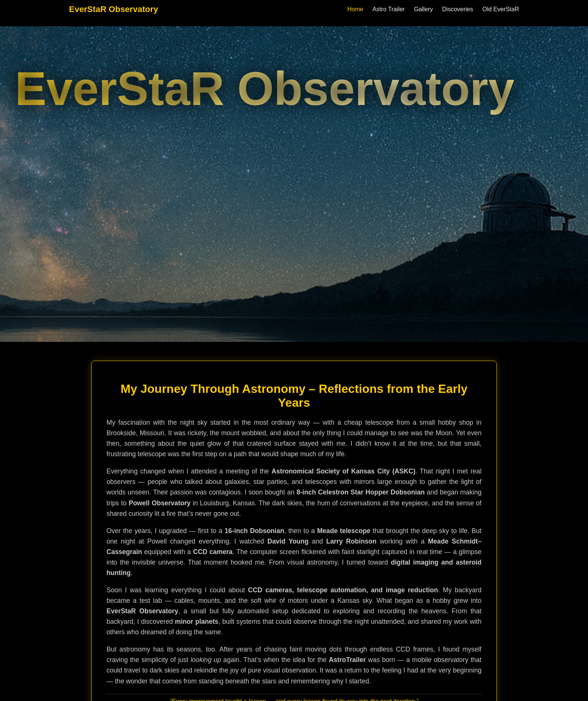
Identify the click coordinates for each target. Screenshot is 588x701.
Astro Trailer (388, 9)
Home (355, 9)
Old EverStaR (501, 9)
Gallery (424, 9)
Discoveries (458, 9)
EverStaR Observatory (114, 9)
